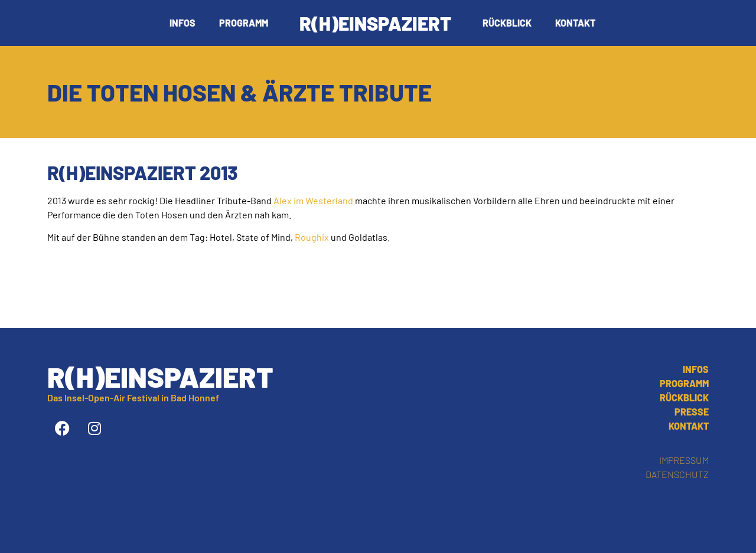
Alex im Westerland (313, 200)
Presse (692, 412)
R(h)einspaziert (375, 23)
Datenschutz (677, 474)
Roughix (312, 237)
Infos (183, 23)
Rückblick (507, 23)
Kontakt (575, 23)
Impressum (684, 460)
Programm (244, 23)
